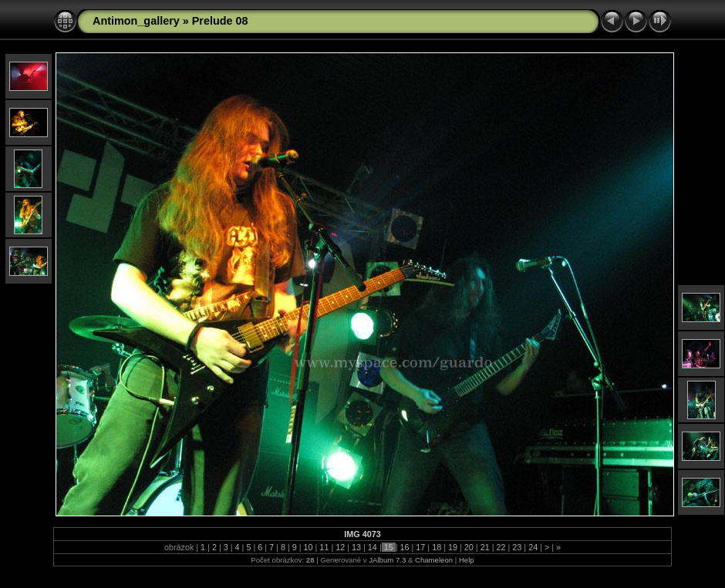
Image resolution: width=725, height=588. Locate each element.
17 (420, 547)
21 (485, 547)
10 (309, 547)
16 (405, 547)
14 (373, 547)
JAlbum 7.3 (387, 560)
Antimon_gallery (136, 21)
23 (517, 547)
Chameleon (434, 560)
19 (453, 547)
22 (501, 547)
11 (324, 547)
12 (340, 547)
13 (356, 547)
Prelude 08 (220, 21)
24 (533, 547)
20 (469, 547)
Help (467, 560)
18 (437, 547)
